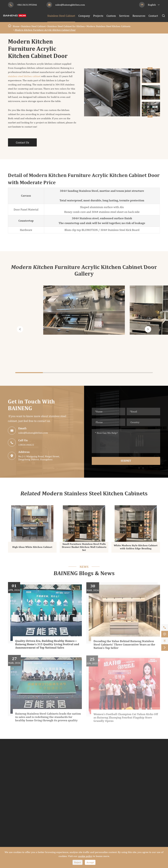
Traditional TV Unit (69, 823)
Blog (146, 799)
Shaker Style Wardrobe (72, 776)
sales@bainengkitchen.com (70, 5)
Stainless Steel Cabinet (61, 16)
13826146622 (25, 445)
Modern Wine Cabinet (21, 813)
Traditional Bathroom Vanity (113, 787)
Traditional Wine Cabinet (23, 819)
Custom (111, 16)
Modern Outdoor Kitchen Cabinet (115, 807)
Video (147, 793)
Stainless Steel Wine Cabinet (31, 803)
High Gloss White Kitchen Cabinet (32, 549)
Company (84, 16)
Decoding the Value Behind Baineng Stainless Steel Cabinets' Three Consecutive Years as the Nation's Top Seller (124, 647)
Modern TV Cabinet (70, 817)
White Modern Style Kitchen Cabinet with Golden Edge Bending (136, 549)
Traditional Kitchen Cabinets (26, 787)
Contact (153, 16)
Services (124, 16)
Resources (139, 16)
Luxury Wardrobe (68, 787)
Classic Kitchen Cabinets (23, 776)
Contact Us (22, 142)
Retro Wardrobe (68, 793)
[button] (150, 116)
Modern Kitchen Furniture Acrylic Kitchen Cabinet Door (45, 30)
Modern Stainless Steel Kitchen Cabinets (108, 26)
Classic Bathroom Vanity (110, 776)
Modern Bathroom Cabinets (112, 770)
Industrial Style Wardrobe (74, 782)
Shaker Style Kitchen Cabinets (26, 793)
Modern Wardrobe (69, 770)
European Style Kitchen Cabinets (28, 782)
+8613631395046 (27, 5)
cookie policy (85, 856)
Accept (90, 862)
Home (16, 26)
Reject (78, 862)
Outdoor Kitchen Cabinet (115, 797)
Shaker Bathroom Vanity (110, 782)
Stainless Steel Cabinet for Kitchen (66, 26)
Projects (98, 16)
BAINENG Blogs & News (84, 574)
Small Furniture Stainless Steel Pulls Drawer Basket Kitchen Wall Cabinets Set (84, 549)
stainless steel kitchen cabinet (25, 76)
